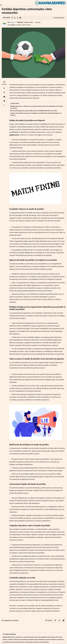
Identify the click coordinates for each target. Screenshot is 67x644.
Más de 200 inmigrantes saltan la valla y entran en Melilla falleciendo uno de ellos (34, 111)
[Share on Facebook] (12, 18)
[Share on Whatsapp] (18, 18)
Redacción (13, 22)
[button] (1, 5)
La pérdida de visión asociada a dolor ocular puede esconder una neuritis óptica (26, 642)
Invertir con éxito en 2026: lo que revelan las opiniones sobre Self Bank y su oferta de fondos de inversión (33, 640)
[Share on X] (15, 18)
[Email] (20, 18)
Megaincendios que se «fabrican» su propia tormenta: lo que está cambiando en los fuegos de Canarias (33, 637)
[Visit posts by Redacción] (4, 24)
